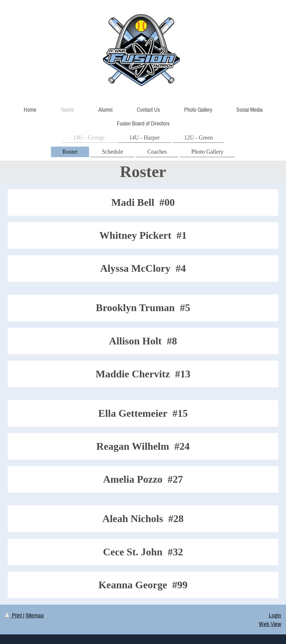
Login (275, 615)
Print (14, 615)
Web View (270, 624)
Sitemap (35, 615)
